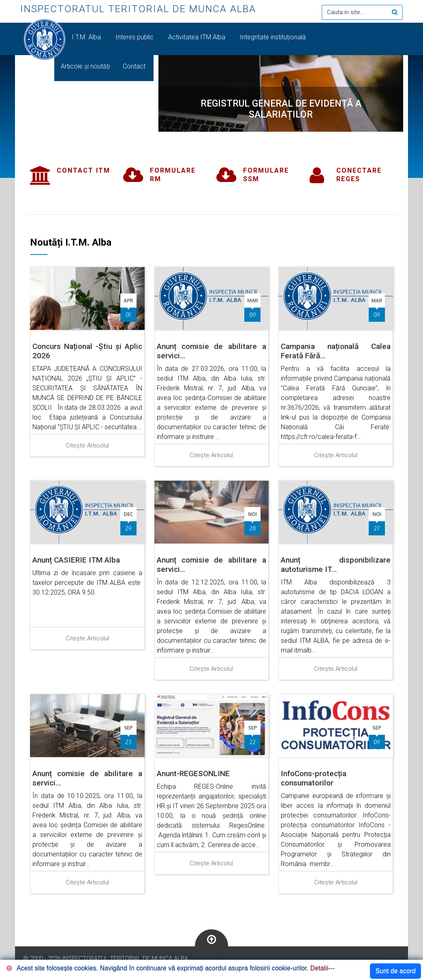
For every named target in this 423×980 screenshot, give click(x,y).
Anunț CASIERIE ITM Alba (76, 560)
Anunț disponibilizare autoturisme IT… (336, 565)
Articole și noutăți (85, 66)
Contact (135, 66)
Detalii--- (323, 968)
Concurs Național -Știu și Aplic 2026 (87, 351)
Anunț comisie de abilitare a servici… (212, 351)
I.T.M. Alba (87, 37)
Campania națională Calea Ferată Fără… (336, 351)
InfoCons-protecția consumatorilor (314, 778)
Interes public (135, 37)
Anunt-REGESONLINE (193, 774)
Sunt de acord (395, 971)
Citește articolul (87, 445)
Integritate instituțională (273, 37)
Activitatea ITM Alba (198, 37)
